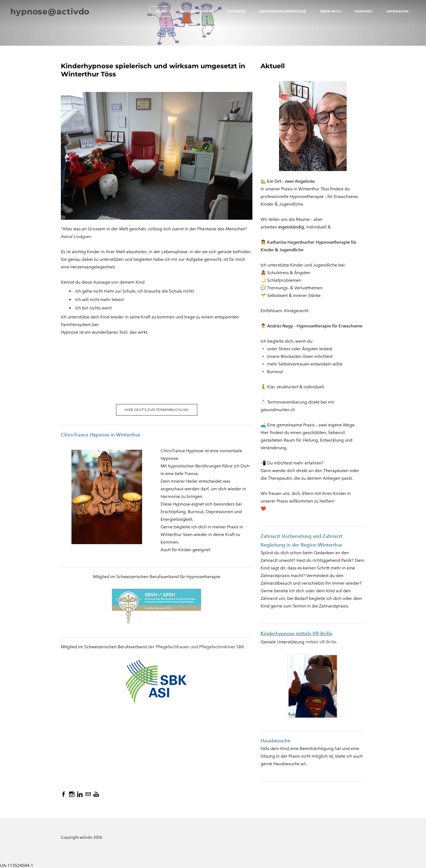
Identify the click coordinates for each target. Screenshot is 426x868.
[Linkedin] (80, 794)
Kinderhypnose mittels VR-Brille (296, 633)
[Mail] (88, 794)
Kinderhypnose (196, 12)
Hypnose (236, 12)
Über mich (330, 12)
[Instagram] (72, 794)
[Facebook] (64, 794)
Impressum (397, 12)
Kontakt (363, 12)
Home (160, 12)
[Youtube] (96, 794)
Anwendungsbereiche (282, 12)
